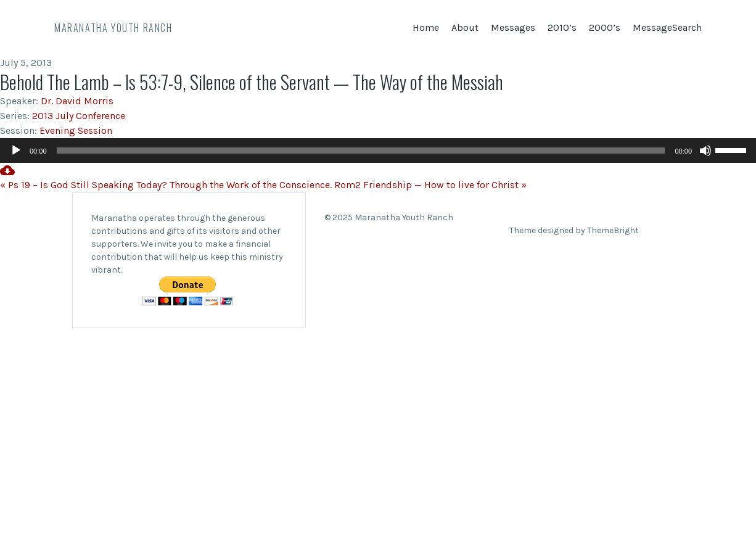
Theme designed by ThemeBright (574, 230)
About (465, 27)
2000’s (605, 27)
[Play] (16, 151)
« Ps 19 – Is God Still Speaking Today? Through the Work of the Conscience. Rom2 (180, 185)
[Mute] (705, 151)
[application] (378, 151)
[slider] (361, 151)
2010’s (562, 27)
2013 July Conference (79, 116)
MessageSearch (667, 27)
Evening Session (76, 130)
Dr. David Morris (77, 101)
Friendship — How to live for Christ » (445, 185)
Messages (513, 27)
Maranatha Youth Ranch (113, 28)
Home (426, 27)
